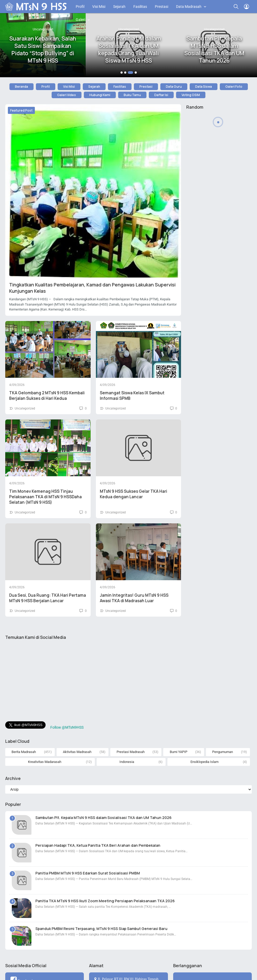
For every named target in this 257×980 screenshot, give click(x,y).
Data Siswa (204, 87)
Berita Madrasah (24, 752)
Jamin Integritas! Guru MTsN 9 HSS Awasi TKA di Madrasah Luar (134, 598)
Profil (80, 7)
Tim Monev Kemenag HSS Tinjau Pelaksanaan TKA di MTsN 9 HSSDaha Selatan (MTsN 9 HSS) (45, 497)
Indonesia (127, 762)
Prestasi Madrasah (131, 752)
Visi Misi (99, 7)
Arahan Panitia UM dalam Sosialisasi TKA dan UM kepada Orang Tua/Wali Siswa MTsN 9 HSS (129, 49)
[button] (122, 73)
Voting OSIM (191, 95)
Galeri (80, 20)
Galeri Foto (234, 87)
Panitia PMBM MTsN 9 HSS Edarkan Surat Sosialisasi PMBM (88, 873)
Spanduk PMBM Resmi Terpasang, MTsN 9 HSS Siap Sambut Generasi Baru (101, 929)
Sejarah (119, 7)
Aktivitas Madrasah (77, 752)
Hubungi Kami (100, 95)
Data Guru (174, 87)
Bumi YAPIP (179, 752)
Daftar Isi (161, 95)
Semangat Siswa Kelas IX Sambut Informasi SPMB (132, 396)
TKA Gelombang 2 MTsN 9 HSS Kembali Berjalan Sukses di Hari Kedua (47, 396)
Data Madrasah (189, 7)
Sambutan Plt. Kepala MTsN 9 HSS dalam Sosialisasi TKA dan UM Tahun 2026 (214, 49)
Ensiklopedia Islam (204, 762)
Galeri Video (67, 95)
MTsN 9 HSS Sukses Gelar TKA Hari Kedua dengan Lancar (133, 494)
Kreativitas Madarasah (45, 762)
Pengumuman (223, 752)
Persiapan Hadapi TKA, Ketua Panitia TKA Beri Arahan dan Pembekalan (98, 845)
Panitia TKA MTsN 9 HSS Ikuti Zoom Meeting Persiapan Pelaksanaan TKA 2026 (105, 901)
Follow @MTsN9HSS (67, 727)
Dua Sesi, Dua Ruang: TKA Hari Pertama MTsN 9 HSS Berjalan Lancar (48, 598)
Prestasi (162, 7)
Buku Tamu (132, 95)
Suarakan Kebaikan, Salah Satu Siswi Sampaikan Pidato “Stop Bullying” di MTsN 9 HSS (43, 49)
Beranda (21, 87)
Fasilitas (140, 7)
